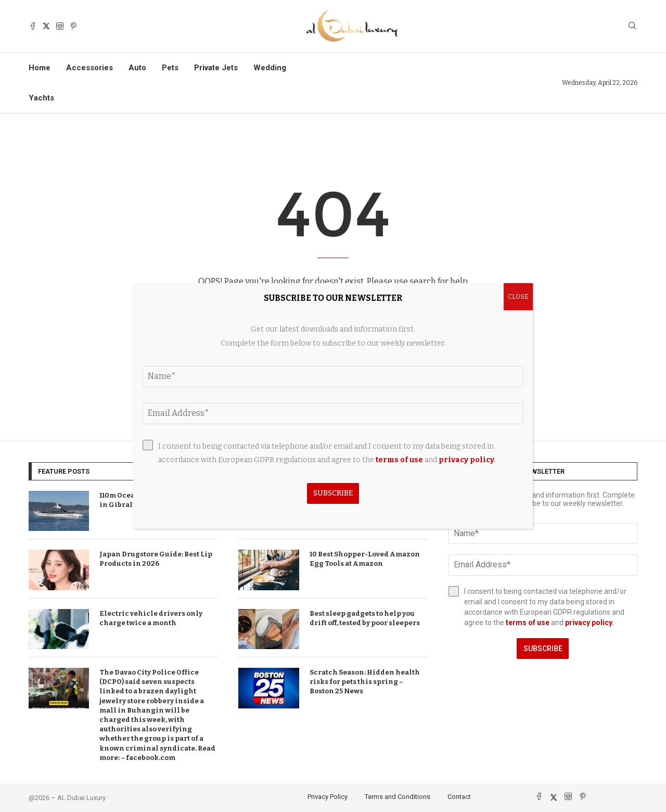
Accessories (89, 68)
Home (40, 68)
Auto (137, 68)
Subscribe (543, 649)
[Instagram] (60, 26)
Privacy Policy (328, 797)
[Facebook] (33, 26)
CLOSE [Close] (518, 297)
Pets (170, 68)
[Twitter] (46, 26)
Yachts (41, 98)
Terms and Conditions (398, 797)
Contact (459, 797)
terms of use (528, 623)
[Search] (632, 26)
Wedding (270, 68)
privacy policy (588, 623)
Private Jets (216, 68)
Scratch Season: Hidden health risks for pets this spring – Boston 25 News (365, 682)
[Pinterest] (73, 26)
